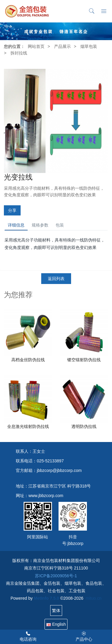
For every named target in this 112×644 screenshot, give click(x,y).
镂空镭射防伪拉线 (84, 360)
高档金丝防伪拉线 (28, 360)
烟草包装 (89, 46)
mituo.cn (94, 598)
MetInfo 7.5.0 (46, 598)
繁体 (56, 610)
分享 (12, 210)
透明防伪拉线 (84, 426)
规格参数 (40, 225)
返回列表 (56, 279)
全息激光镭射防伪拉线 (28, 426)
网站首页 (36, 46)
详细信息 (16, 225)
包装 (60, 225)
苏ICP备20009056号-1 (56, 576)
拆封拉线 (19, 53)
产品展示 (62, 46)
